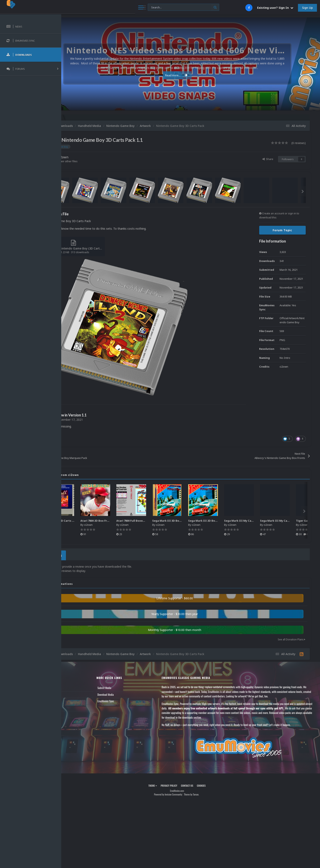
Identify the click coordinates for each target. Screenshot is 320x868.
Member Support (77, 707)
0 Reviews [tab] (80, 555)
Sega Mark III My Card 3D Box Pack (277, 521)
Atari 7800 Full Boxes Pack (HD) (166, 521)
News (71, 687)
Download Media (127, 693)
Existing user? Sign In (275, 8)
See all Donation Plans (291, 638)
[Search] (111, 7)
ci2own (90, 157)
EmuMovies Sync (127, 700)
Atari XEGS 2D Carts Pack (90, 521)
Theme (166, 784)
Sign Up (307, 8)
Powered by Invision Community (182, 793)
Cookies (215, 784)
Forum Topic (282, 230)
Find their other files (92, 161)
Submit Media (126, 687)
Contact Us (74, 713)
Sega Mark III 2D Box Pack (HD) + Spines (245, 521)
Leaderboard (75, 700)
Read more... (190, 75)
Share (268, 159)
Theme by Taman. (205, 793)
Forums (72, 693)
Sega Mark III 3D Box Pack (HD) (203, 521)
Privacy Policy (183, 784)
